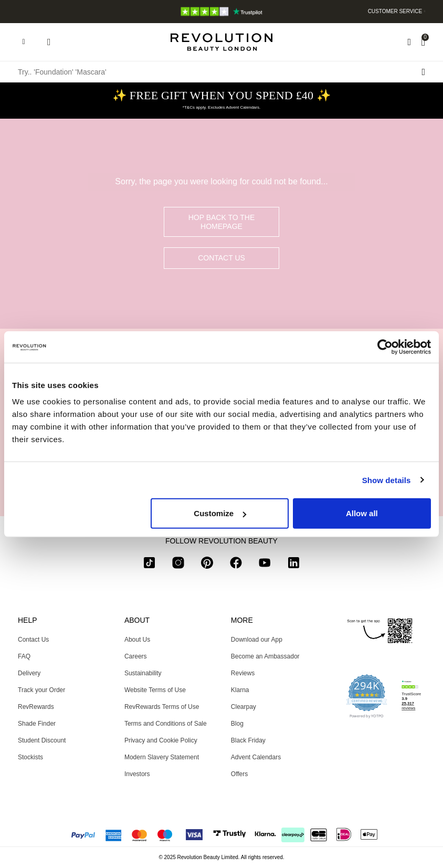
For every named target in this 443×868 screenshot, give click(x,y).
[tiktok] (149, 565)
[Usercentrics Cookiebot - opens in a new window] (385, 347)
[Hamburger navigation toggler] (24, 42)
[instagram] (178, 565)
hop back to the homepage (222, 222)
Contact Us (221, 258)
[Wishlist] (409, 42)
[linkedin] (294, 565)
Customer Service (395, 11)
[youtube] (265, 565)
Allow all (362, 513)
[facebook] (236, 565)
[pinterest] (207, 565)
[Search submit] (423, 72)
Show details (387, 480)
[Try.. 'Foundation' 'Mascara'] (221, 72)
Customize (220, 513)
